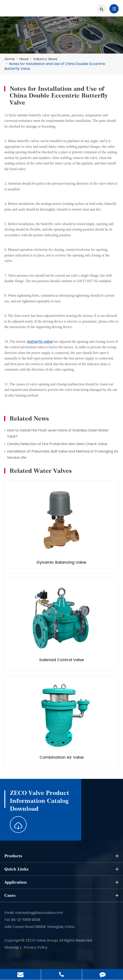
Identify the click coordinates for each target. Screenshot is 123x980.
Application (61, 882)
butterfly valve (40, 342)
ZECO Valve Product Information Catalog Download (40, 801)
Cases (61, 895)
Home (10, 59)
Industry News (45, 59)
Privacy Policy (36, 947)
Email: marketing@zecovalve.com (34, 913)
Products (61, 856)
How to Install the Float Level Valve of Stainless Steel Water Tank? (58, 433)
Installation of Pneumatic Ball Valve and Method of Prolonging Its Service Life (63, 454)
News (24, 59)
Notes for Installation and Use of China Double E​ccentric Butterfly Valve (55, 66)
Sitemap (12, 947)
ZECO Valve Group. (42, 940)
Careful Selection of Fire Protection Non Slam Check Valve (57, 444)
